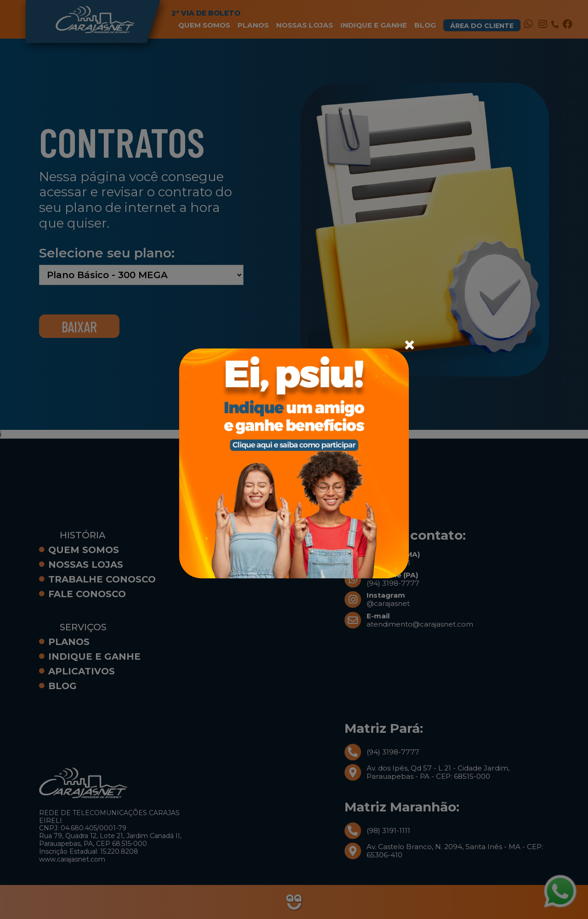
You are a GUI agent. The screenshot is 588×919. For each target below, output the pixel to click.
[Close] (410, 345)
